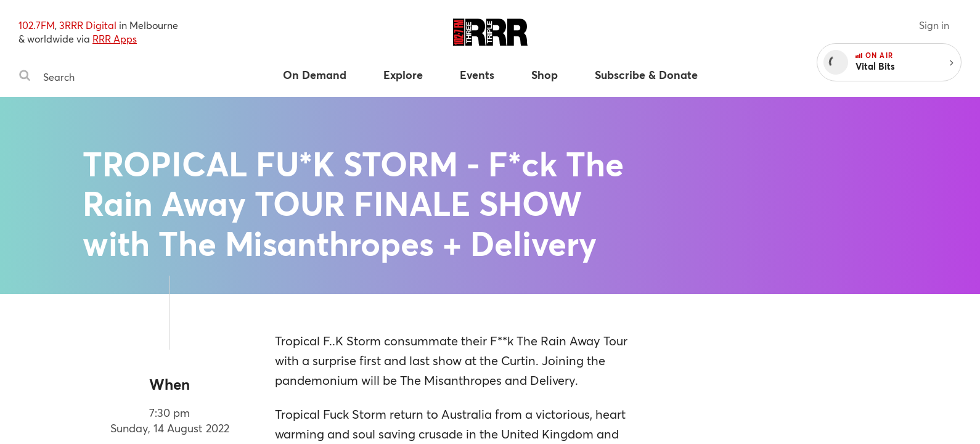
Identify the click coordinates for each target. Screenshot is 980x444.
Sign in (934, 25)
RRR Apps (115, 39)
